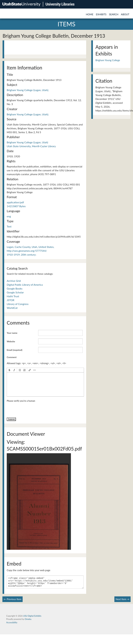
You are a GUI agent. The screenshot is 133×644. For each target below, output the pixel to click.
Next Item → (122, 601)
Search (114, 14)
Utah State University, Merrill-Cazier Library (31, 146)
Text (9, 226)
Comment (12, 357)
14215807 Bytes (16, 206)
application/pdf (15, 202)
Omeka (28, 621)
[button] (9, 370)
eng (9, 216)
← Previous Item (13, 601)
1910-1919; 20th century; (21, 255)
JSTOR (11, 300)
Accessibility (12, 624)
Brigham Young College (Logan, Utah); (28, 90)
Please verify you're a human (21, 401)
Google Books (15, 288)
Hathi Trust (13, 296)
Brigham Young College (108, 60)
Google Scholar (15, 292)
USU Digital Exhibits (32, 618)
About (125, 14)
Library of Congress (18, 304)
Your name (12, 333)
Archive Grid (14, 281)
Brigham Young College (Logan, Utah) (27, 142)
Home (90, 14)
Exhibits (101, 14)
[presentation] (9, 370)
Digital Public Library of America (25, 285)
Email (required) (15, 350)
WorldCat (12, 308)
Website (11, 341)
